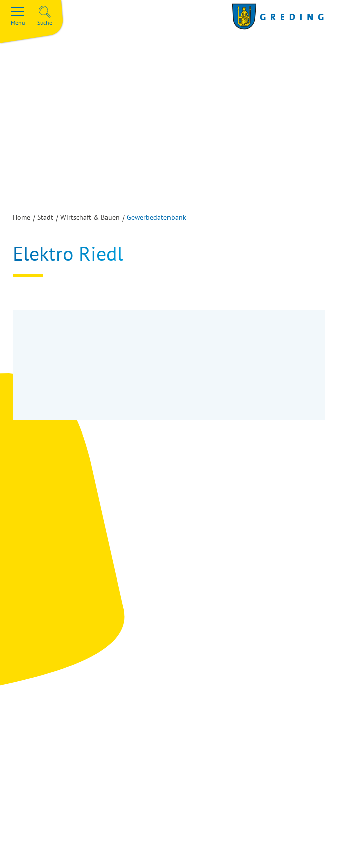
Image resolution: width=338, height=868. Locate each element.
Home (21, 217)
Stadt (45, 217)
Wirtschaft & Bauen (90, 217)
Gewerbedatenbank (156, 217)
